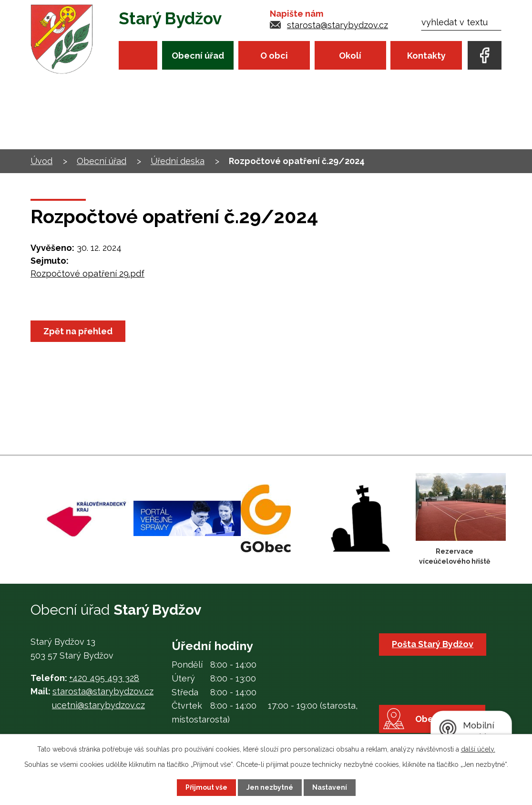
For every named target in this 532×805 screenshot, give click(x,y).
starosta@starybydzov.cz (338, 25)
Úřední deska (178, 161)
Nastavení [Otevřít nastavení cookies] (330, 787)
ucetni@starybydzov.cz (98, 705)
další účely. (478, 749)
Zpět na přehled (78, 331)
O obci (274, 56)
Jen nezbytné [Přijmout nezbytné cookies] (270, 787)
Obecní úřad (198, 56)
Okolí (350, 56)
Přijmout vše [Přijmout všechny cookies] (206, 787)
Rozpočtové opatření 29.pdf (87, 273)
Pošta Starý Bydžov (433, 644)
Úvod (138, 55)
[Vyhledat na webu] (461, 22)
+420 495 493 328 (104, 678)
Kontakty (426, 56)
